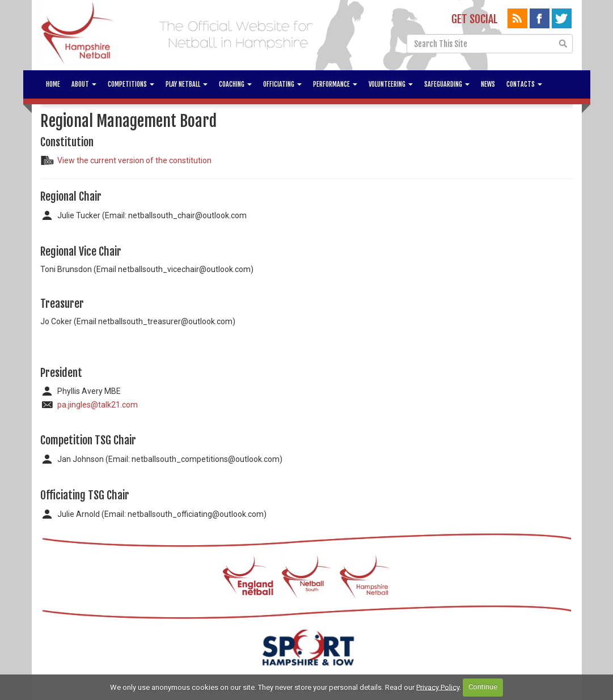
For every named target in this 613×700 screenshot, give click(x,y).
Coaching (235, 84)
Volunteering (391, 84)
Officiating (282, 84)
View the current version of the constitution (134, 160)
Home (53, 84)
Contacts (524, 84)
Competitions (131, 84)
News (488, 84)
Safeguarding (447, 84)
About (84, 84)
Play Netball (187, 84)
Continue (483, 687)
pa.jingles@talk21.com (98, 405)
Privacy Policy (438, 687)
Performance (335, 84)
